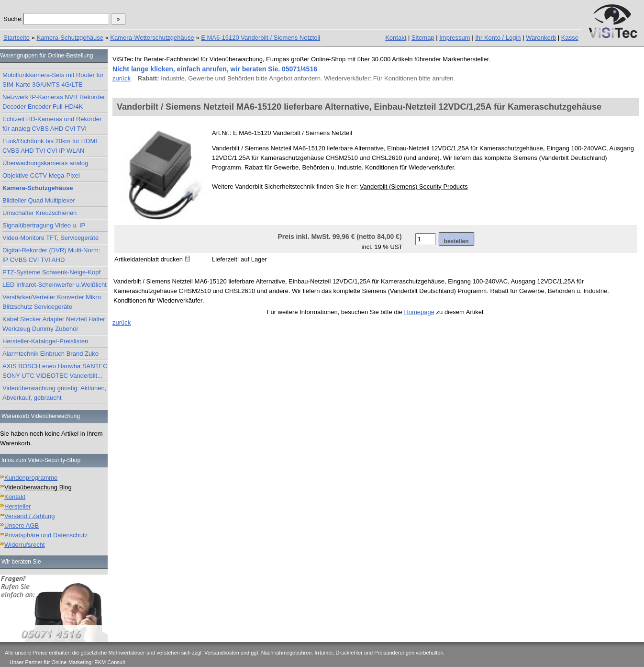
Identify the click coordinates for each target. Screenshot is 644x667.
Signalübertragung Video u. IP (44, 225)
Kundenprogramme (31, 478)
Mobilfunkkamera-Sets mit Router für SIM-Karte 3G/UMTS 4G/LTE (53, 80)
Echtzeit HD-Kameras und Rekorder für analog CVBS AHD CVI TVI (52, 124)
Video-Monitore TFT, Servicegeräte (50, 238)
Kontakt (396, 38)
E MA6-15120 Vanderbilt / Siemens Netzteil (261, 38)
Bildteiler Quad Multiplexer (39, 200)
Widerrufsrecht (25, 545)
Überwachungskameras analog (45, 163)
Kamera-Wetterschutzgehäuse (152, 38)
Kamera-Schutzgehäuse (70, 38)
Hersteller (18, 506)
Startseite (17, 38)
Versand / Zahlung (30, 516)
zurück (122, 78)
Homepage (419, 312)
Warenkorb (541, 38)
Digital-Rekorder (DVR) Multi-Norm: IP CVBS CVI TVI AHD (51, 255)
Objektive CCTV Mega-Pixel (41, 175)
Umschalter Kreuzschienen (39, 213)
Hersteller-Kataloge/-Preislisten (45, 341)
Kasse (570, 38)
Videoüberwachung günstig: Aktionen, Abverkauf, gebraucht (54, 393)
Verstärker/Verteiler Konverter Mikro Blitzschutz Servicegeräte (52, 302)
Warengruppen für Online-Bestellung (46, 56)
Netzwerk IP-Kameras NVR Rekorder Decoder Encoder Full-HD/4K (54, 102)
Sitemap (423, 38)
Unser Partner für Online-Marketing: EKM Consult (67, 662)
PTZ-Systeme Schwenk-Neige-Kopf (51, 272)
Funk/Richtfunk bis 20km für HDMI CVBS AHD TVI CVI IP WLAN (50, 146)
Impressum (455, 38)
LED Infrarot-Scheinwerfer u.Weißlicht (55, 285)
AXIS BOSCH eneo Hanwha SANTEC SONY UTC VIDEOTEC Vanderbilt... (55, 371)
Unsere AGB (22, 526)
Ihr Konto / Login (498, 38)
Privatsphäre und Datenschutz (46, 535)
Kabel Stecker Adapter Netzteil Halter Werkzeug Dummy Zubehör (54, 324)
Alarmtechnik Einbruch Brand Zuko (50, 354)
